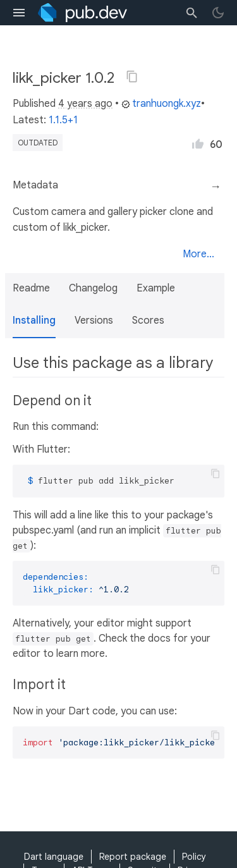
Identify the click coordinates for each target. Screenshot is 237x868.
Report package (133, 857)
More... (198, 254)
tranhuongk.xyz (161, 104)
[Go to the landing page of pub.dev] (82, 13)
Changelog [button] (93, 288)
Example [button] (156, 288)
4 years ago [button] (85, 104)
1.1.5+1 (63, 120)
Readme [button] (31, 288)
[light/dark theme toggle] (218, 13)
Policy (194, 857)
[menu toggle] (19, 13)
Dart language (54, 857)
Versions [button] (94, 321)
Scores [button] (148, 321)
